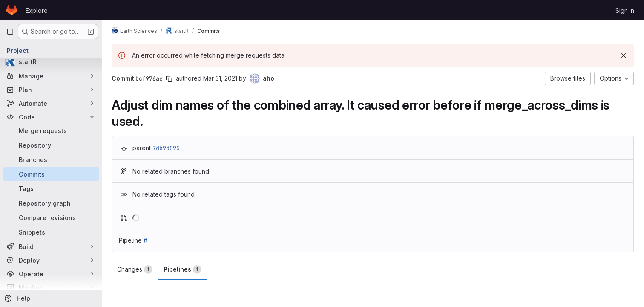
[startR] (51, 61)
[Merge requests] (51, 130)
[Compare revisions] (51, 217)
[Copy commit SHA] (170, 79)
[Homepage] (12, 10)
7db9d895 (167, 148)
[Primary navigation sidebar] (10, 32)
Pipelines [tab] (183, 269)
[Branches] (51, 159)
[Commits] (51, 174)
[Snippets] (51, 232)
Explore (37, 10)
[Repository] (51, 145)
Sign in (625, 10)
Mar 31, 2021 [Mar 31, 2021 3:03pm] (221, 78)
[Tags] (51, 188)
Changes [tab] (136, 269)
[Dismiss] (624, 55)
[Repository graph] (51, 203)
